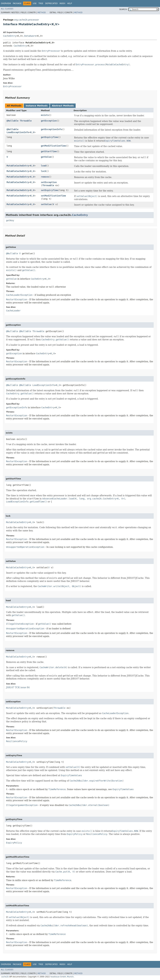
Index (62, 3)
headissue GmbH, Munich (62, 977)
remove (45, 177)
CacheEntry (10, 36)
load (44, 166)
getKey (10, 220)
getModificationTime (53, 146)
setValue (46, 204)
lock (44, 171)
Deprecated (51, 3)
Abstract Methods (63, 106)
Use (35, 3)
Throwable (26, 121)
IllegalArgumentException (22, 805)
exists (45, 115)
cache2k (5, 977)
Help (70, 3)
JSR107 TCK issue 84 (18, 687)
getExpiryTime (50, 137)
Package (17, 3)
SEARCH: (123, 9)
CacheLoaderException (19, 295)
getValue (46, 157)
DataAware (30, 36)
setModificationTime (53, 196)
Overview (6, 3)
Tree (41, 3)
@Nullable (12, 121)
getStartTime (49, 151)
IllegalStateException (20, 624)
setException (49, 182)
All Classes (7, 9)
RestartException (17, 299)
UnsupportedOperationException (25, 547)
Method (42, 13)
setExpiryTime (50, 190)
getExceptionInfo (51, 129)
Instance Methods (37, 106)
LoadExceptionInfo (18, 132)
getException (49, 121)
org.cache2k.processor (26, 20)
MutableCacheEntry (18, 166)
